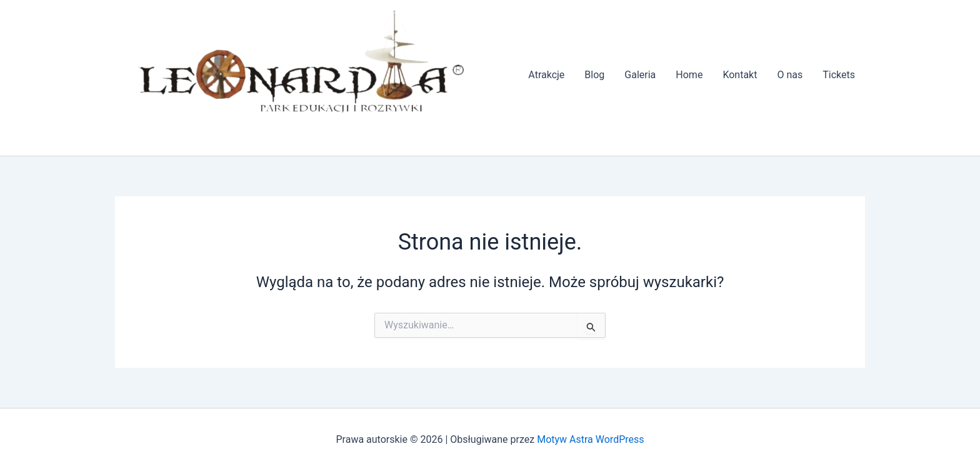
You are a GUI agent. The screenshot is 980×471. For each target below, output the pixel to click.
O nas (790, 75)
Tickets (839, 75)
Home (689, 75)
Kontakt (740, 75)
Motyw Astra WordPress (590, 439)
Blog (594, 75)
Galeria (640, 75)
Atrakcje (546, 75)
